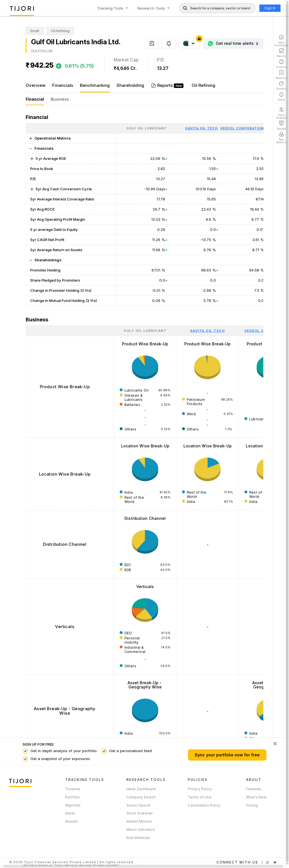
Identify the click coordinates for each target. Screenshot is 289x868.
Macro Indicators (139, 830)
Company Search (139, 797)
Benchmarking (95, 85)
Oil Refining (203, 85)
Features (250, 789)
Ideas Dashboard (139, 789)
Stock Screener (138, 813)
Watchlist (72, 805)
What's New (253, 797)
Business (60, 99)
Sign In (266, 8)
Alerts (69, 813)
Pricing (248, 805)
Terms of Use (197, 797)
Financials (63, 85)
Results (71, 821)
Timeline (72, 789)
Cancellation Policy (202, 805)
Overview (36, 85)
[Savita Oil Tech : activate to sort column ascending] (207, 331)
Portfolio (72, 797)
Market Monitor (137, 821)
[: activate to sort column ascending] (70, 331)
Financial (35, 99)
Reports (167, 85)
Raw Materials (136, 838)
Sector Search (137, 805)
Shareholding (130, 85)
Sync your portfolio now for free (224, 755)
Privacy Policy (197, 789)
